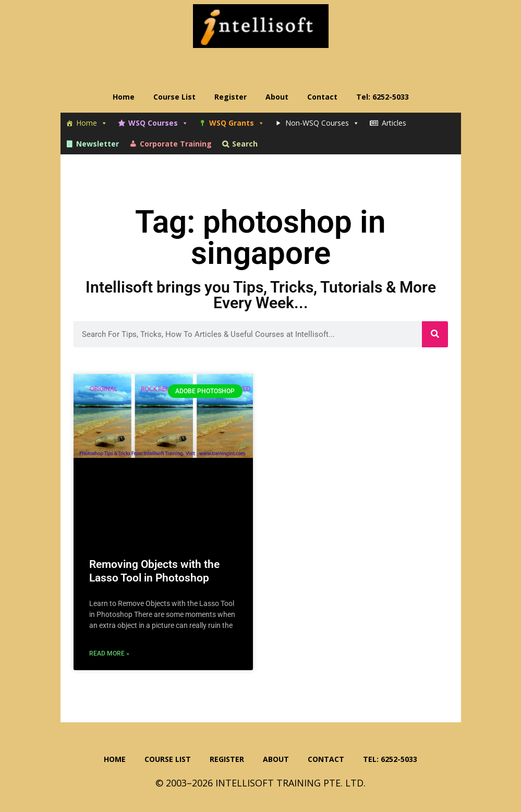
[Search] (435, 334)
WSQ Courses (158, 123)
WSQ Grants (237, 123)
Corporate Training (176, 144)
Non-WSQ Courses (322, 123)
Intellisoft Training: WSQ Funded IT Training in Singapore (261, 26)
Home (92, 123)
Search (245, 144)
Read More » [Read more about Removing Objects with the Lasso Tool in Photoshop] (109, 653)
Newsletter (98, 144)
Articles (394, 123)
